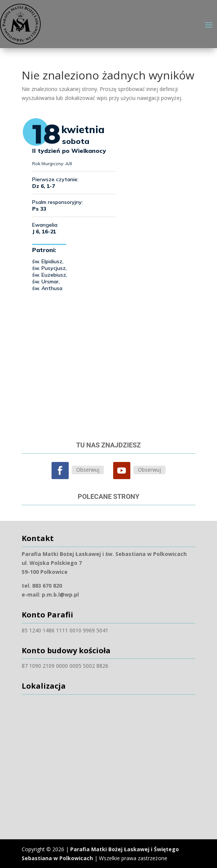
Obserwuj (88, 470)
